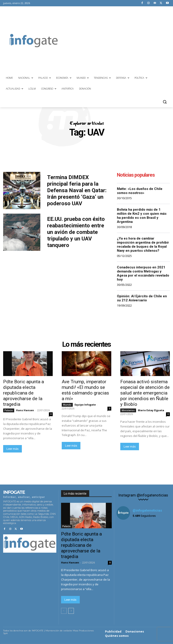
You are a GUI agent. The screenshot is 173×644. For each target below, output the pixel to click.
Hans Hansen (25, 410)
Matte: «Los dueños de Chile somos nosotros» (140, 191)
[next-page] (71, 611)
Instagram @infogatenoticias (143, 495)
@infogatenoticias (147, 510)
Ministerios (128, 410)
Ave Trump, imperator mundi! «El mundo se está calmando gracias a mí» (85, 390)
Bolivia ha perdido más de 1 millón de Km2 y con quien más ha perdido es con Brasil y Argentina (142, 216)
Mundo (67, 405)
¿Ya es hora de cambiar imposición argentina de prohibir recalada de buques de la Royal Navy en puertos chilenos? (143, 245)
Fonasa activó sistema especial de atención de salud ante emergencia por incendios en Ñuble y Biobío (145, 393)
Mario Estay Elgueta (151, 410)
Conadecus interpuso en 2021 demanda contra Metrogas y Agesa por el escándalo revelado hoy (143, 273)
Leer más (13, 449)
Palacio (9, 410)
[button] (165, 102)
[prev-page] (64, 611)
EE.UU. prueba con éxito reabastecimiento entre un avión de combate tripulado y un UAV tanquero (76, 232)
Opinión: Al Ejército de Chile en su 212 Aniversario (142, 298)
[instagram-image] (125, 532)
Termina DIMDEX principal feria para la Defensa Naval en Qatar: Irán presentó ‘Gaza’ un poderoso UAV (77, 190)
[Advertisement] (119, 40)
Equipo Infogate (85, 405)
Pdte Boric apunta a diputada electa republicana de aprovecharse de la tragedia (24, 393)
